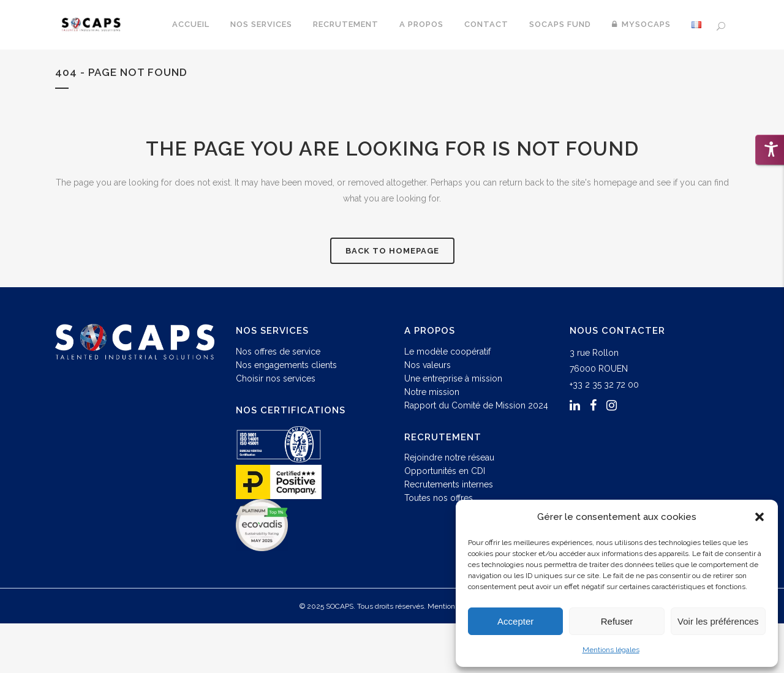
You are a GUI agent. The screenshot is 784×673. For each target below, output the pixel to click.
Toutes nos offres (439, 498)
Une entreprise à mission (453, 378)
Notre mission (432, 392)
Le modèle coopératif (447, 352)
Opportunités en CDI (445, 471)
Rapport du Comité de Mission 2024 (476, 405)
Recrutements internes (449, 484)
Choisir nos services (276, 378)
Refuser (617, 621)
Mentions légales (611, 650)
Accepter (515, 621)
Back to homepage (392, 251)
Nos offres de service (278, 352)
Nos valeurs (428, 365)
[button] (759, 517)
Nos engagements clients (286, 365)
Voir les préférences (718, 621)
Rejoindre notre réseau (449, 457)
